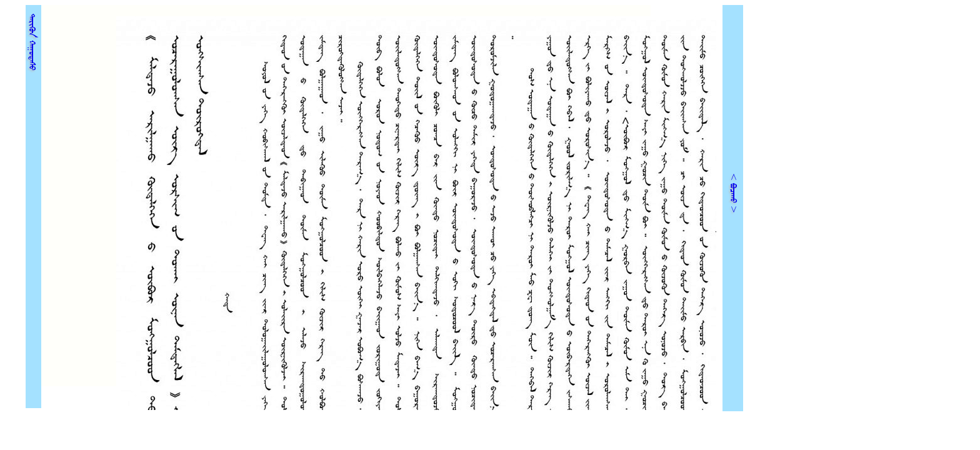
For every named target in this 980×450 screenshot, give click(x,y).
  (32, 38)
